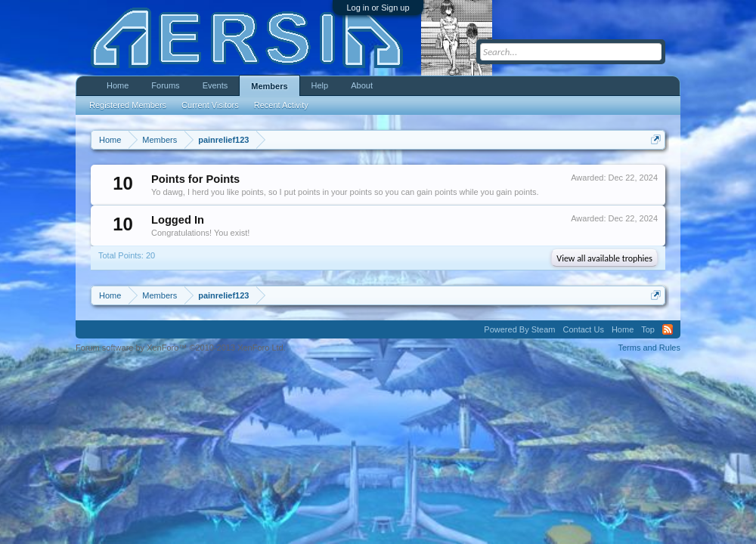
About (362, 85)
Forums (165, 85)
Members (269, 86)
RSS (668, 329)
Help (320, 85)
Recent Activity (281, 105)
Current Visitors (210, 105)
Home (118, 85)
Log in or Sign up (378, 8)
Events (215, 85)
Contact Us (583, 329)
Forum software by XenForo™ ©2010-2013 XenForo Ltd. (181, 348)
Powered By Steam (519, 329)
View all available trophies (604, 258)
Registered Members (128, 105)
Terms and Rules (649, 348)
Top (648, 329)
